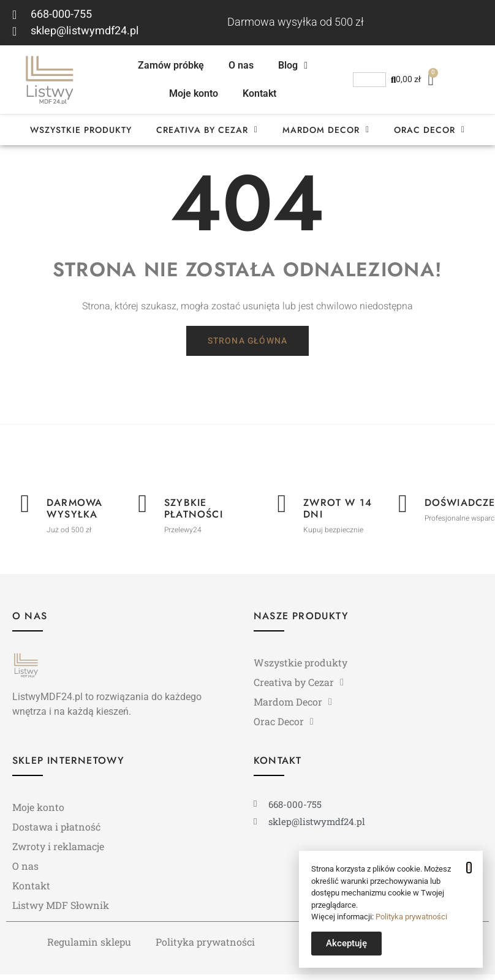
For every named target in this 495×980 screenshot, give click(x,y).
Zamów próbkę (171, 65)
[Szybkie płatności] (143, 509)
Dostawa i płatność (56, 831)
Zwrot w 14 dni (338, 513)
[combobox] (369, 80)
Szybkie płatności (194, 513)
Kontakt (259, 93)
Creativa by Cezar (207, 130)
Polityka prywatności (205, 946)
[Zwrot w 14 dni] (282, 509)
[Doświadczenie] (403, 509)
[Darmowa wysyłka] (25, 509)
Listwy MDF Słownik (61, 909)
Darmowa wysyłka (75, 513)
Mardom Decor (326, 130)
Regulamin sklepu (89, 946)
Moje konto (194, 93)
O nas (241, 65)
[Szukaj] (393, 80)
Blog (293, 66)
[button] (469, 868)
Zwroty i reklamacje (58, 850)
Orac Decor (429, 130)
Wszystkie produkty (81, 130)
